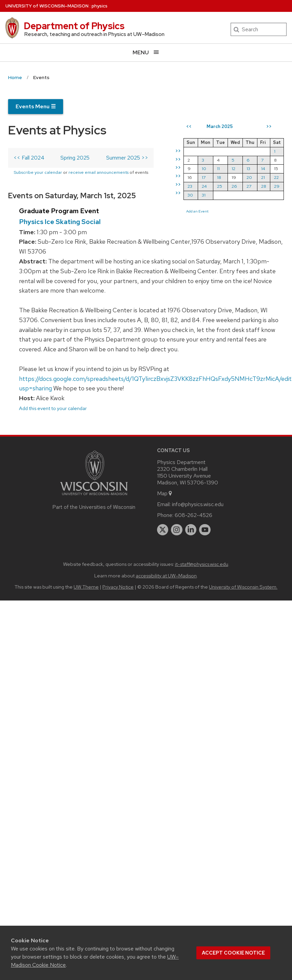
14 (263, 169)
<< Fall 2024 (29, 158)
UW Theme (86, 587)
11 (218, 169)
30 (190, 195)
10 (204, 169)
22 (276, 177)
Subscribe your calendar (38, 172)
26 (234, 186)
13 (248, 169)
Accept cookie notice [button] (233, 953)
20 (249, 177)
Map (165, 493)
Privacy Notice (118, 587)
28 (264, 186)
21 (263, 177)
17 (204, 177)
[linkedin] (191, 530)
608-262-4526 (193, 515)
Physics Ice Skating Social (60, 222)
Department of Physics (74, 26)
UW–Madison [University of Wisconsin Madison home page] (47, 6)
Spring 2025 (75, 158)
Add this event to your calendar (53, 408)
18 (219, 177)
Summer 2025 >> (127, 158)
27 (249, 186)
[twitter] (163, 530)
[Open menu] (146, 52)
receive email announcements (99, 172)
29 (277, 186)
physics (100, 6)
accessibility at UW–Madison (166, 576)
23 (190, 186)
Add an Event (197, 211)
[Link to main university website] (94, 496)
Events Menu (36, 106)
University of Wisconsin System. (243, 587)
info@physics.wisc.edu (198, 504)
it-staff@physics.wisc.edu (202, 564)
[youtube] (205, 530)
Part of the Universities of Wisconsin (94, 507)
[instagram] (177, 530)
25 (220, 186)
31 (204, 195)
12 (233, 169)
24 (204, 186)
